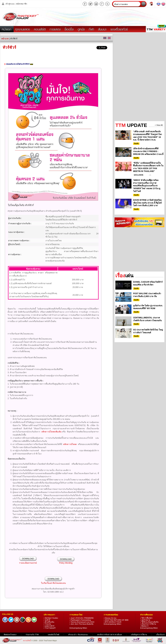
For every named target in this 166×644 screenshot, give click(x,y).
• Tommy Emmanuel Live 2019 (82, 622)
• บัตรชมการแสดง (51, 618)
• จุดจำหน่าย (145, 620)
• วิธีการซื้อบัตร (146, 618)
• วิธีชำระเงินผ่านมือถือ (149, 622)
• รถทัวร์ (47, 620)
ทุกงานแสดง (23, 29)
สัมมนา (102, 29)
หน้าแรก (7, 29)
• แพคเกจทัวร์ (49, 626)
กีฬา (91, 29)
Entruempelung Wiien (78, 628)
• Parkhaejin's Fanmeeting (80, 620)
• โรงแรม (47, 624)
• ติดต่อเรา (145, 626)
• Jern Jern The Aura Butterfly (82, 624)
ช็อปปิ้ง (69, 29)
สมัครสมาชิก (22, 4)
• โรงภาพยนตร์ (50, 628)
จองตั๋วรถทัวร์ (119, 29)
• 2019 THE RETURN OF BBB (116, 620)
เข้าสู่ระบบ (10, 4)
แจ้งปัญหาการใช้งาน (139, 635)
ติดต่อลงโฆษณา (10, 635)
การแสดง (55, 29)
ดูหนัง (81, 29)
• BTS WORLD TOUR (113, 622)
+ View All (159, 125)
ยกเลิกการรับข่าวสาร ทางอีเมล (110, 635)
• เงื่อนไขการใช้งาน (148, 624)
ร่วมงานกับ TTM (32, 635)
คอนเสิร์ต (40, 29)
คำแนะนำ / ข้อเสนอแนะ (79, 635)
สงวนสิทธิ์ (27, 641)
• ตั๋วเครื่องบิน (49, 622)
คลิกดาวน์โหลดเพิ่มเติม (52, 432)
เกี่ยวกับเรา (161, 635)
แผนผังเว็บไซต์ (54, 635)
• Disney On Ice (110, 618)
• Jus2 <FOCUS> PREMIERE (82, 618)
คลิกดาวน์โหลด (70, 444)
